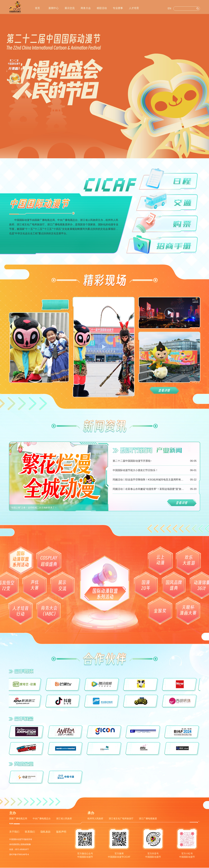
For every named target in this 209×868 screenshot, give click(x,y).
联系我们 (30, 832)
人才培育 (134, 8)
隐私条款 (46, 832)
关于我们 (14, 832)
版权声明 (61, 832)
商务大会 (86, 8)
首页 (37, 8)
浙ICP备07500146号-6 (19, 854)
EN (170, 8)
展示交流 (70, 8)
